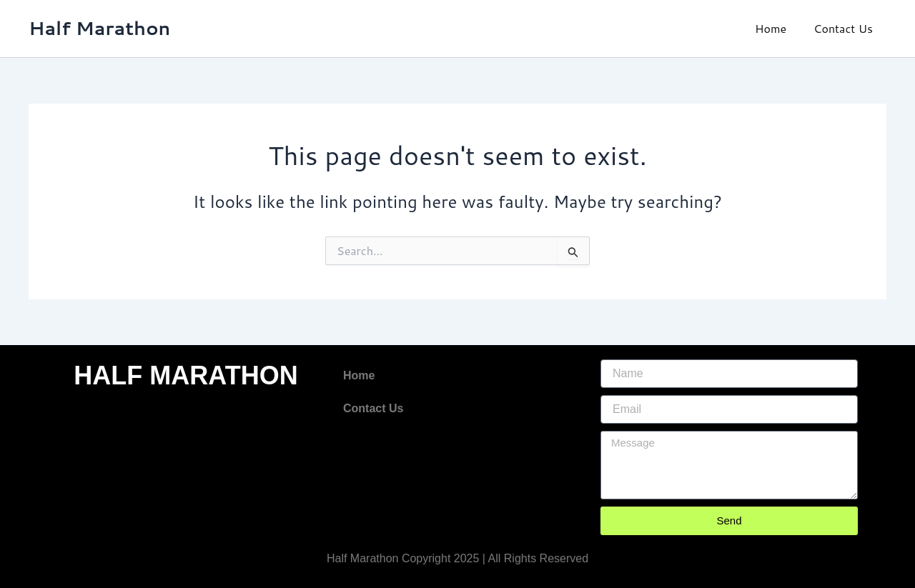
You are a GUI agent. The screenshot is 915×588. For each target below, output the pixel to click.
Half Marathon (99, 28)
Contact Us (845, 28)
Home (777, 28)
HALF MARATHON (186, 375)
